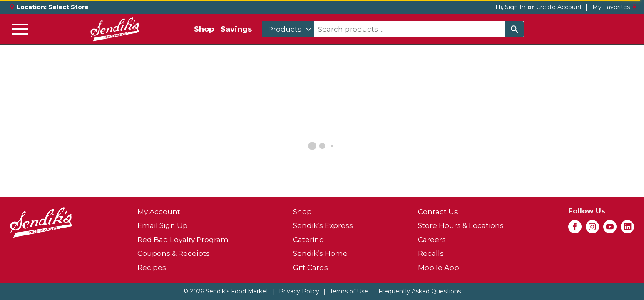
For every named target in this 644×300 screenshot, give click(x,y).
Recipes (152, 267)
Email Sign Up (163, 225)
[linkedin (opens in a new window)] (627, 229)
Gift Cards (311, 267)
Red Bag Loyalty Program (183, 240)
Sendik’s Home (320, 253)
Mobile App (439, 267)
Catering (309, 240)
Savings (236, 29)
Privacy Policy (299, 291)
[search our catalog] (515, 29)
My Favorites (615, 7)
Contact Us (438, 212)
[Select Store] (69, 7)
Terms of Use (349, 291)
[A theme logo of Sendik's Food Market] (115, 29)
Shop (204, 29)
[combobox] (288, 29)
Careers (432, 240)
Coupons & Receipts (174, 253)
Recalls (431, 253)
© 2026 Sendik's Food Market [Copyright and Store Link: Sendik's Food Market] (226, 291)
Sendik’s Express (323, 225)
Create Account (559, 7)
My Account (159, 212)
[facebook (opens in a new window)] (575, 229)
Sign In (515, 7)
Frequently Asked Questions (420, 291)
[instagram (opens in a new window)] (592, 229)
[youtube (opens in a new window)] (610, 229)
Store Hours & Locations (461, 225)
